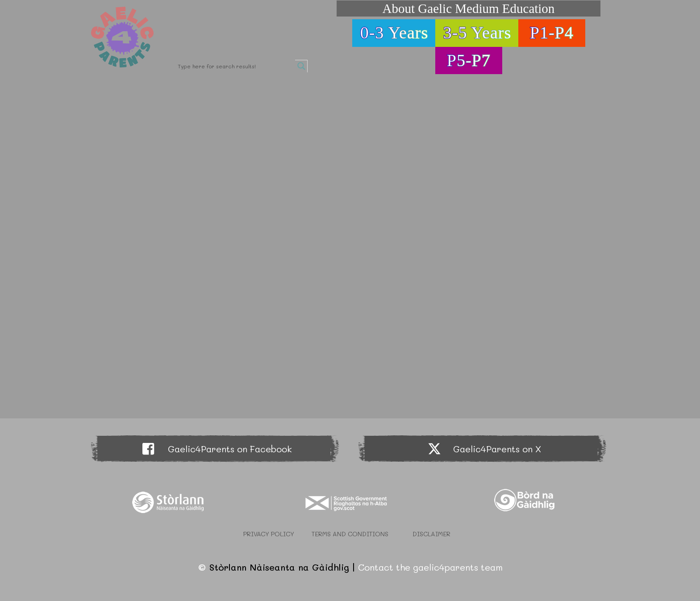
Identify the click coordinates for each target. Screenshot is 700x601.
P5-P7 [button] (469, 60)
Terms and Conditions (350, 534)
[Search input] (235, 66)
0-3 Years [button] (394, 33)
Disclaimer (431, 534)
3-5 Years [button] (477, 33)
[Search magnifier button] (301, 66)
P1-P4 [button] (552, 33)
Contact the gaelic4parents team (430, 567)
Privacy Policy (269, 534)
